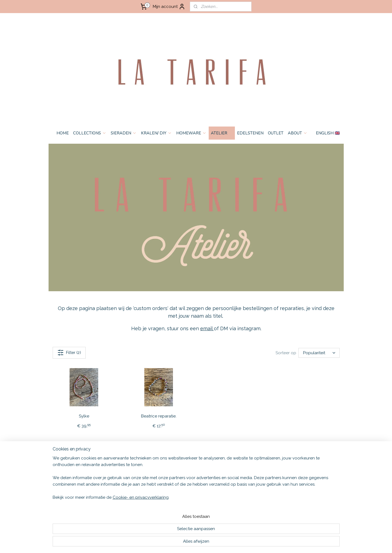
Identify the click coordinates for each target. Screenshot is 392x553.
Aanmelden (244, 478)
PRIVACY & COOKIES (65, 477)
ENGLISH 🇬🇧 (328, 133)
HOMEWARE (191, 133)
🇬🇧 (124, 465)
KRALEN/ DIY (156, 133)
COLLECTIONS (90, 133)
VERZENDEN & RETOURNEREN (75, 471)
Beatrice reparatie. (158, 416)
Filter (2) (69, 353)
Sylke (84, 416)
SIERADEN (124, 133)
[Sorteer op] (319, 353)
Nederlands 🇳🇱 (121, 471)
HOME (63, 133)
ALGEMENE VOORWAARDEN (73, 465)
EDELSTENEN (250, 133)
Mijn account (169, 7)
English (115, 465)
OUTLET (276, 133)
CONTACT (56, 482)
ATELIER (222, 133)
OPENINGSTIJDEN (64, 488)
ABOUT (298, 133)
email (207, 328)
